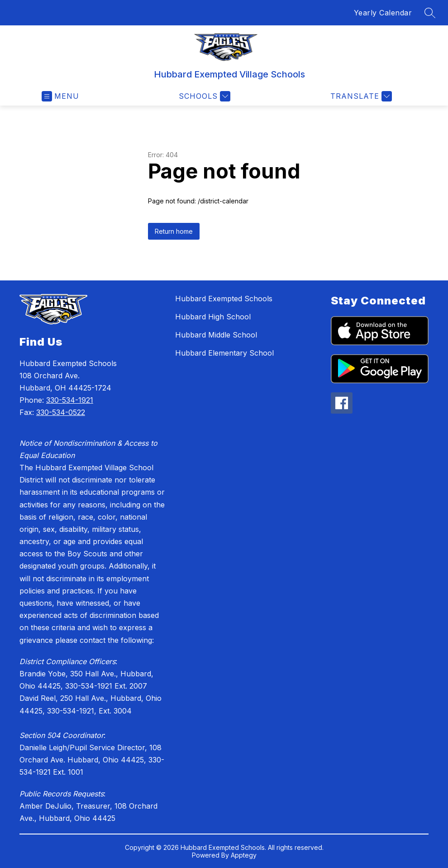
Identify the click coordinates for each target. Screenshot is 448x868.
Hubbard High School (213, 317)
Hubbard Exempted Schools (224, 299)
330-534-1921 (70, 400)
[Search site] (430, 13)
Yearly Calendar (383, 13)
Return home (174, 231)
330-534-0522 (61, 412)
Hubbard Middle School (216, 335)
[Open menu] (60, 96)
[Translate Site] (360, 96)
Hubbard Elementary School (224, 353)
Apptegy (244, 855)
